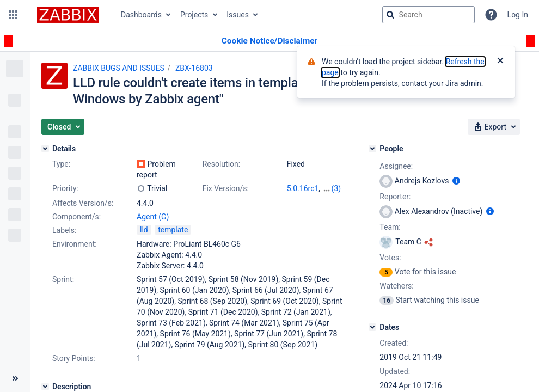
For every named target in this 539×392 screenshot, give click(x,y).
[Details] (45, 149)
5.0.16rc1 (303, 188)
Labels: (64, 230)
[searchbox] (428, 15)
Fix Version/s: (226, 188)
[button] (13, 15)
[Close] (500, 62)
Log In (518, 15)
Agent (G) (153, 217)
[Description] (45, 387)
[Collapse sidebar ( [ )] (15, 378)
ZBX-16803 (194, 68)
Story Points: (74, 358)
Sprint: (63, 279)
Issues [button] (238, 15)
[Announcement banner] (269, 41)
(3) (336, 188)
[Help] (491, 15)
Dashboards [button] (141, 15)
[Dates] (372, 327)
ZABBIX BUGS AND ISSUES (119, 68)
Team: (390, 227)
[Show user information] (456, 181)
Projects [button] (194, 15)
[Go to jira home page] (68, 15)
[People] (372, 149)
